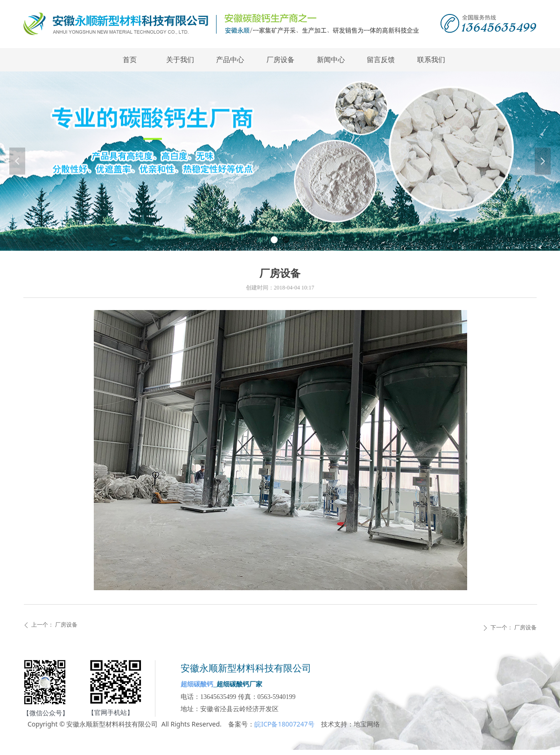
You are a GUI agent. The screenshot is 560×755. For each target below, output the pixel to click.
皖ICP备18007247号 (284, 724)
